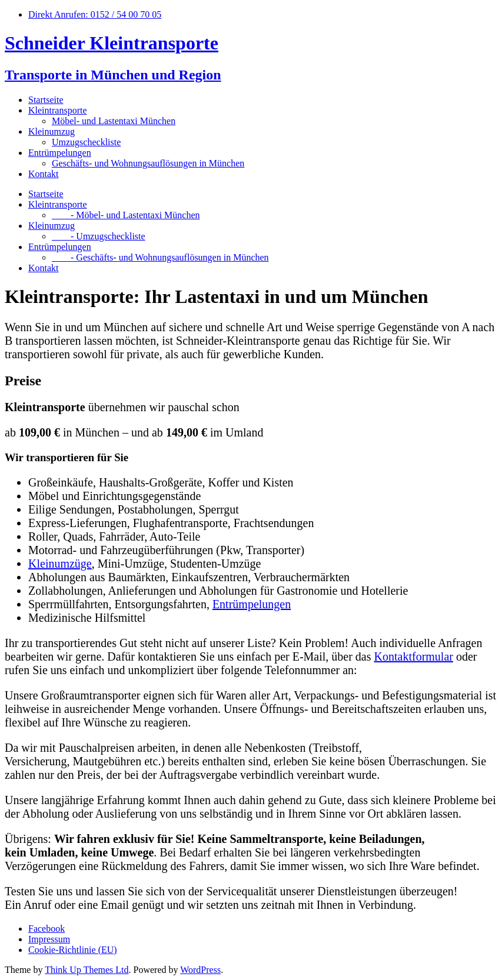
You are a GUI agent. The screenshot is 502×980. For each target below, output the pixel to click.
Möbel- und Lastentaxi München (114, 121)
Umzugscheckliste (86, 142)
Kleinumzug (51, 131)
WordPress (200, 970)
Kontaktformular (414, 656)
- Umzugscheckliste (99, 236)
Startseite (46, 100)
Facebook (46, 929)
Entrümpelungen (60, 153)
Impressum (49, 939)
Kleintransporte (58, 110)
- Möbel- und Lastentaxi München (126, 215)
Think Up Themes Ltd (87, 970)
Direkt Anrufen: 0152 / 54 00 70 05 (95, 14)
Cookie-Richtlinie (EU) (73, 950)
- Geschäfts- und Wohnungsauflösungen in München (160, 257)
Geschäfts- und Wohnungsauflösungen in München (148, 163)
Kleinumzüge (60, 564)
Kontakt (44, 174)
